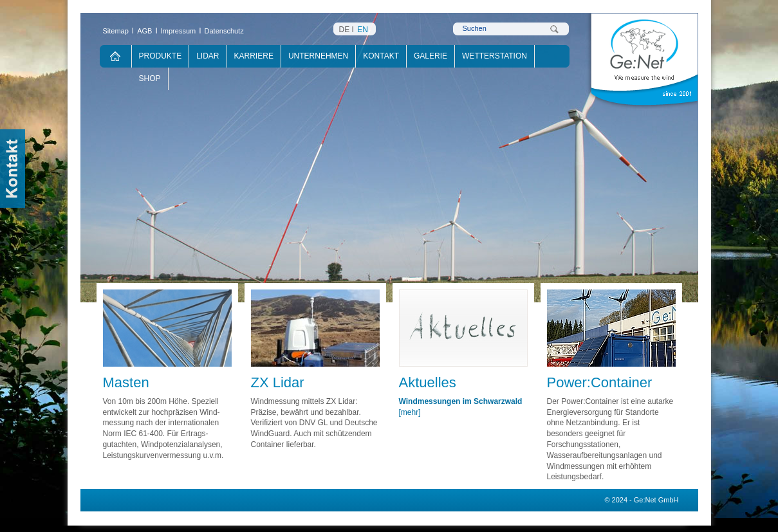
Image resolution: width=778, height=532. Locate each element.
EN (363, 30)
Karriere (254, 56)
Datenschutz (224, 31)
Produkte (161, 56)
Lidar (208, 56)
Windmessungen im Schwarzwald (461, 401)
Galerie (431, 56)
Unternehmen (318, 56)
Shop (150, 78)
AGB (144, 31)
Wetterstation (495, 56)
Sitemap (116, 31)
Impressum (178, 31)
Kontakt (381, 56)
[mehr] (410, 412)
